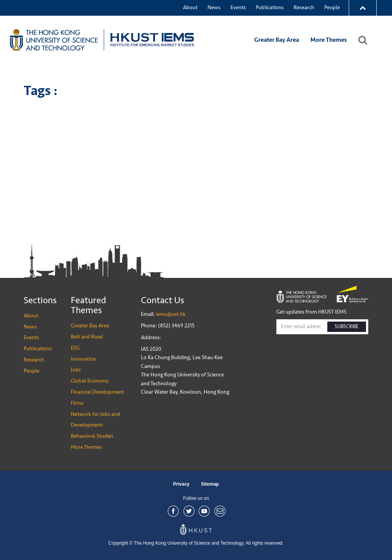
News (214, 7)
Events (238, 7)
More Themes (329, 40)
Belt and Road (87, 337)
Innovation (83, 359)
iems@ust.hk (171, 314)
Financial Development (97, 392)
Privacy (181, 484)
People (332, 7)
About (190, 7)
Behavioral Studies (92, 436)
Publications (270, 7)
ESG (75, 348)
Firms (77, 403)
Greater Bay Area (277, 40)
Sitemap (210, 484)
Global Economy (90, 381)
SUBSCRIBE (347, 327)
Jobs (76, 370)
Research (304, 7)
